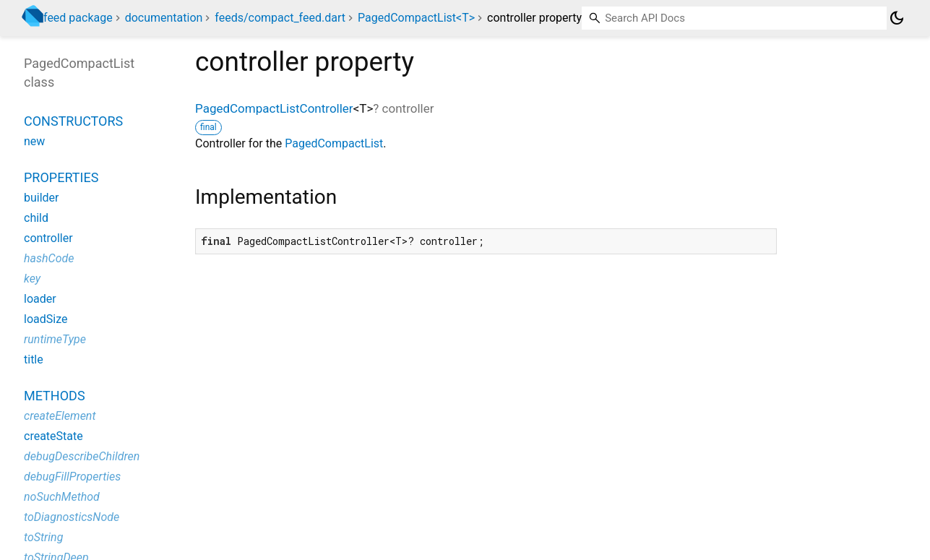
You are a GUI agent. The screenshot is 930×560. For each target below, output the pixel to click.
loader (40, 299)
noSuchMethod (62, 497)
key (32, 279)
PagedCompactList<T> (416, 18)
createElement (60, 416)
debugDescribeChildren (82, 456)
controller (48, 238)
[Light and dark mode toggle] (897, 18)
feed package (78, 18)
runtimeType (55, 339)
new (34, 141)
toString (43, 537)
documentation (164, 18)
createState (53, 436)
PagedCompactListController (274, 108)
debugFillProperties (72, 477)
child (36, 218)
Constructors (73, 121)
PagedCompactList (334, 143)
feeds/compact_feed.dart (280, 18)
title (34, 359)
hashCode (49, 258)
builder (42, 198)
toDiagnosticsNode (72, 517)
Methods (55, 396)
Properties (61, 177)
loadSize (46, 319)
